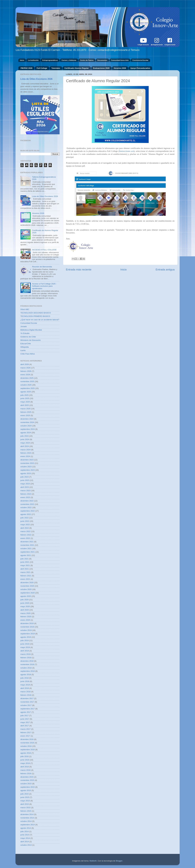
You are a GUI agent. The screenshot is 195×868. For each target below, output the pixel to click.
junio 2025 (25, 398)
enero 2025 (25, 415)
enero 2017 (25, 736)
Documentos (102, 60)
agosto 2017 (26, 712)
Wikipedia (25, 347)
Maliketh (93, 861)
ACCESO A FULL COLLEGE (44, 250)
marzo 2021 (26, 572)
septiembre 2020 (28, 593)
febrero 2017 (26, 732)
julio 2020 (25, 600)
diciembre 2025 (27, 378)
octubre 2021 (26, 548)
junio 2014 (25, 835)
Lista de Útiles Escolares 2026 (36, 79)
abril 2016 (25, 767)
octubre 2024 (26, 426)
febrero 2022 (26, 535)
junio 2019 (25, 644)
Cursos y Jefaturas (69, 60)
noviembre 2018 (27, 664)
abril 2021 (25, 569)
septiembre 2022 (28, 511)
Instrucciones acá (126, 151)
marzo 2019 (26, 654)
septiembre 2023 (28, 470)
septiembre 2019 (28, 634)
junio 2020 (25, 603)
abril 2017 (25, 726)
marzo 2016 (26, 770)
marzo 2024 (26, 450)
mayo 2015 (25, 801)
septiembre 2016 (28, 750)
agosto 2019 (26, 637)
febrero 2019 (26, 658)
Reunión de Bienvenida (42, 267)
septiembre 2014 (28, 825)
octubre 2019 (26, 630)
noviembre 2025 (27, 381)
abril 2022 (25, 528)
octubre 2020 (26, 589)
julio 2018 (25, 678)
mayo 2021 (25, 565)
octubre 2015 (26, 784)
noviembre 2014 (27, 818)
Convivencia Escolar (140, 60)
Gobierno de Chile (28, 337)
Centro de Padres (87, 60)
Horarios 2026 (120, 68)
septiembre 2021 (28, 552)
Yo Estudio (25, 333)
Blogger (119, 861)
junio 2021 (25, 562)
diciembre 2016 (27, 739)
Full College (42, 68)
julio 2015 (25, 794)
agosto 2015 (26, 790)
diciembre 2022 (27, 501)
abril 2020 (25, 610)
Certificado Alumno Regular (77, 68)
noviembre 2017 (27, 702)
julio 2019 (25, 640)
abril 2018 (25, 688)
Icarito (23, 350)
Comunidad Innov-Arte (120, 60)
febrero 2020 (26, 617)
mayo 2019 (25, 647)
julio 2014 (25, 831)
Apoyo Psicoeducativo (140, 68)
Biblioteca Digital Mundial (31, 330)
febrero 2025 (26, 412)
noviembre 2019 (27, 627)
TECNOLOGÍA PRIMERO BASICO (35, 316)
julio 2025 (25, 395)
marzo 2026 (26, 368)
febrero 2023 (26, 494)
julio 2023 (25, 477)
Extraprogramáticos (50, 60)
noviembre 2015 (27, 780)
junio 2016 (25, 760)
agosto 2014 (26, 828)
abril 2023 (25, 487)
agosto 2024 (26, 433)
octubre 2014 (26, 821)
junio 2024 (25, 439)
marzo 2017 (26, 729)
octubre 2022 (26, 507)
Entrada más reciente (79, 270)
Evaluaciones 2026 (101, 68)
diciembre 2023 (27, 460)
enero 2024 (25, 456)
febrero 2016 (26, 774)
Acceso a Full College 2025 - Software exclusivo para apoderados (44, 286)
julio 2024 (25, 436)
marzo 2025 (26, 409)
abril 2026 (25, 364)
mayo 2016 (25, 763)
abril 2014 (25, 842)
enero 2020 (25, 620)
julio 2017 (25, 716)
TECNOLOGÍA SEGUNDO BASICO (36, 313)
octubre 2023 (26, 467)
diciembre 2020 (27, 583)
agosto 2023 (26, 473)
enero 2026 (25, 375)
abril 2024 (25, 446)
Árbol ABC (25, 309)
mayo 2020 (25, 606)
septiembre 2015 (28, 787)
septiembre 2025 (28, 388)
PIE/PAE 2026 (27, 68)
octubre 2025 (26, 385)
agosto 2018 (26, 675)
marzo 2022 (26, 531)
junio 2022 (25, 521)
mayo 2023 (25, 484)
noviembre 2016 (27, 743)
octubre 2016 (26, 746)
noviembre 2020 (27, 586)
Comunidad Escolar (29, 323)
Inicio (22, 60)
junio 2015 (25, 797)
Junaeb (24, 326)
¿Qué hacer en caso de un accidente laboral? (40, 320)
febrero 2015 (26, 811)
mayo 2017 (25, 722)
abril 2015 (25, 804)
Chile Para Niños (28, 354)
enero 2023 (25, 497)
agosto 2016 (26, 753)
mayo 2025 (25, 402)
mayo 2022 (25, 525)
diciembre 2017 (27, 698)
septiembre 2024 (28, 429)
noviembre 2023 (27, 463)
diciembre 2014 (27, 814)
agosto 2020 (26, 596)
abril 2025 (25, 405)
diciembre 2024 (27, 419)
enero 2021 (25, 579)
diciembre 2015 (27, 777)
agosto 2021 (26, 555)
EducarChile (26, 344)
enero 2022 (25, 538)
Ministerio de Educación (31, 340)
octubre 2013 (26, 845)
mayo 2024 (25, 443)
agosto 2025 (26, 392)
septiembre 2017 (28, 709)
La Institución (33, 60)
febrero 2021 (26, 576)
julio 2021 (25, 559)
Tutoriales (56, 68)
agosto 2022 (26, 514)
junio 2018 (25, 681)
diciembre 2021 (27, 542)
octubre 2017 (26, 705)
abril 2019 (25, 651)
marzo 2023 (26, 491)
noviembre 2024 (27, 422)
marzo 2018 (26, 692)
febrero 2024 (26, 453)
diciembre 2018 (27, 661)
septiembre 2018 (28, 671)
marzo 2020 (26, 613)
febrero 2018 (26, 695)
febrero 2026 (26, 371)
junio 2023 (25, 480)
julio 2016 (25, 756)
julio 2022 (25, 518)
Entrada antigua (165, 270)
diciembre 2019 (27, 623)
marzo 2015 (26, 808)
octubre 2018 (26, 668)
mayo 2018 (25, 685)
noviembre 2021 (27, 545)
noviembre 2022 (27, 504)
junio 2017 (25, 719)
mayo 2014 (25, 838)
